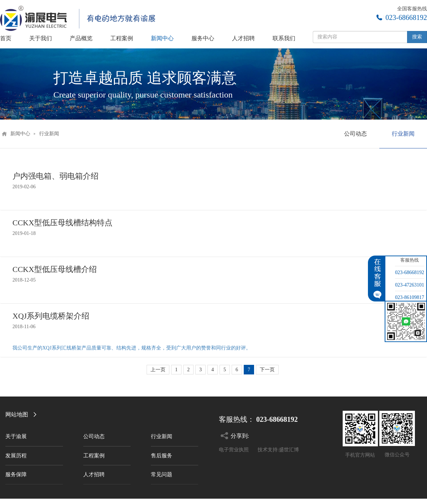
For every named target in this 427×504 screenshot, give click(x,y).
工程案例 (122, 38)
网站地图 (17, 414)
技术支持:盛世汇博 (278, 450)
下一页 (267, 370)
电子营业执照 (234, 450)
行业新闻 (49, 134)
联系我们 (284, 38)
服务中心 (203, 38)
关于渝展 (16, 436)
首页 (6, 38)
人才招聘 (243, 38)
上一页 (158, 370)
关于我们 (41, 38)
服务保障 (16, 474)
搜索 (417, 37)
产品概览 (81, 38)
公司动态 (355, 134)
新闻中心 (162, 38)
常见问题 (162, 474)
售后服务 (162, 456)
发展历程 (16, 456)
